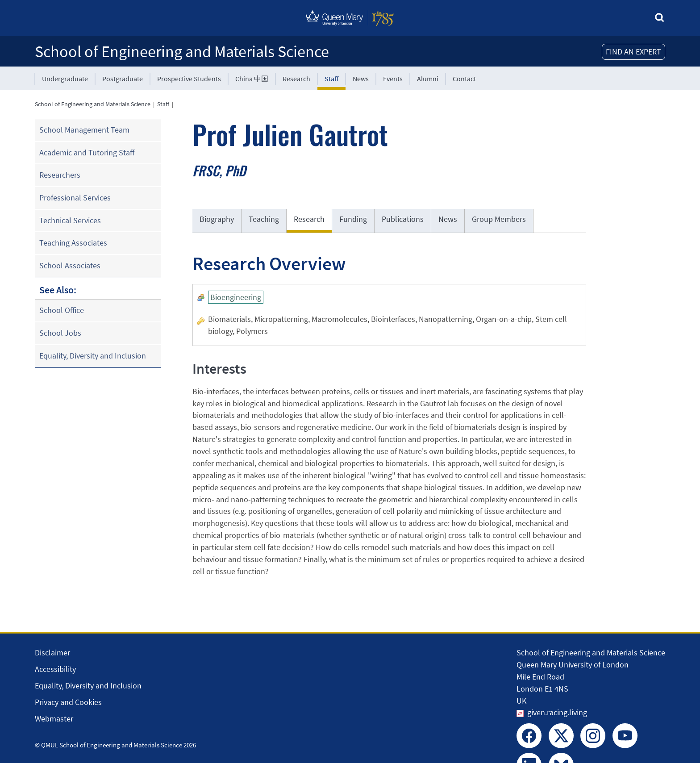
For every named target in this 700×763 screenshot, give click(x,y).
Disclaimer (52, 653)
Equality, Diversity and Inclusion (93, 356)
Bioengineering (236, 297)
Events (393, 79)
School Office (62, 310)
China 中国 (252, 79)
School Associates (70, 265)
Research (296, 79)
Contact (464, 79)
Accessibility (55, 669)
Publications (403, 219)
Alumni (428, 79)
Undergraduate (65, 79)
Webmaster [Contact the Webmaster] (54, 719)
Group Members (499, 219)
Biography (217, 219)
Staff (331, 79)
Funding (353, 219)
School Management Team (84, 130)
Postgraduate (123, 79)
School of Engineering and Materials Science (182, 52)
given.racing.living (557, 712)
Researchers (60, 175)
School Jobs (60, 333)
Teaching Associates (73, 243)
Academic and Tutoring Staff (87, 152)
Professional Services (75, 198)
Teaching (264, 219)
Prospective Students (189, 79)
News (361, 79)
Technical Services (70, 220)
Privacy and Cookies (68, 702)
